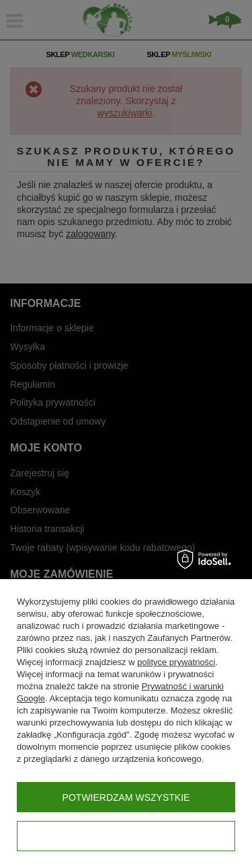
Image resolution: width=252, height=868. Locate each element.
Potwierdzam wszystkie (126, 797)
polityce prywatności (176, 662)
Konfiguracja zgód (126, 836)
